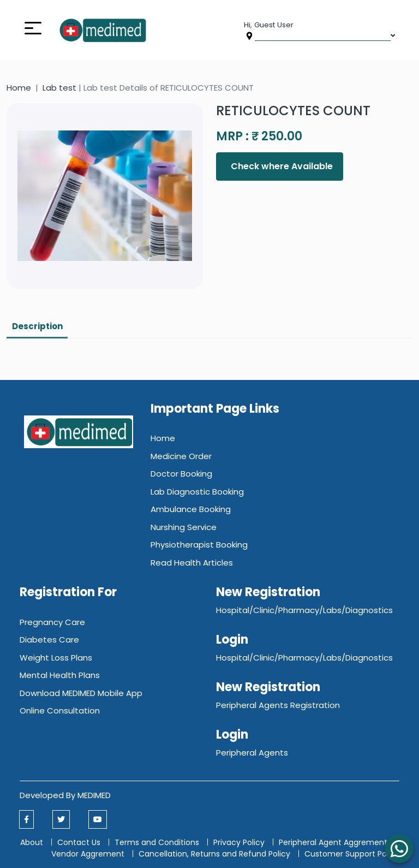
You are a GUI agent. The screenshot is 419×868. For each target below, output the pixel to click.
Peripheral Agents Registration (278, 705)
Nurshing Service (184, 527)
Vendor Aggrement (89, 854)
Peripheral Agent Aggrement (334, 842)
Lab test (59, 88)
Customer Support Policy (352, 854)
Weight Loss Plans (56, 658)
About (32, 842)
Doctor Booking (181, 474)
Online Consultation (60, 711)
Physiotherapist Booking (199, 545)
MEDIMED (94, 795)
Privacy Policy (239, 842)
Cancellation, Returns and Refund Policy (216, 854)
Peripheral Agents (252, 753)
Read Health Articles (192, 563)
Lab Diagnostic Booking (197, 492)
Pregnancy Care (52, 622)
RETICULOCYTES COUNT (293, 111)
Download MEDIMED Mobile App (81, 693)
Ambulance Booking (191, 509)
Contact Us (79, 842)
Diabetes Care (49, 640)
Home (19, 88)
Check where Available (281, 166)
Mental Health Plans (60, 675)
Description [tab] (37, 326)
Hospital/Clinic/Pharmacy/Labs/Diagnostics (304, 610)
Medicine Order (181, 456)
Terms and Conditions (157, 842)
